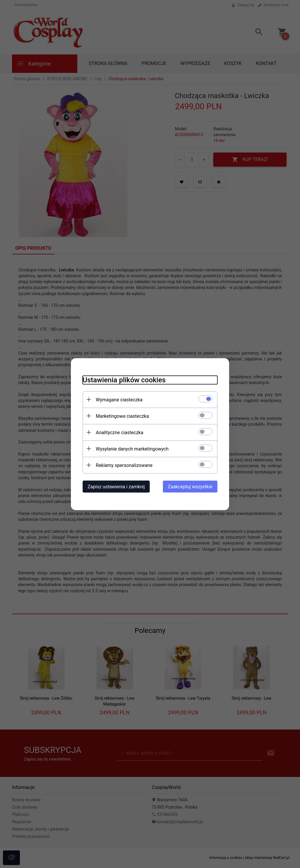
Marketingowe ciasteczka (122, 416)
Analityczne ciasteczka (120, 432)
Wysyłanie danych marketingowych (132, 449)
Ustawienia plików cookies (124, 380)
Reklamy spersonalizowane (124, 465)
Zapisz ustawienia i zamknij (116, 486)
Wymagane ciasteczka (119, 399)
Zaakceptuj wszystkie (190, 486)
